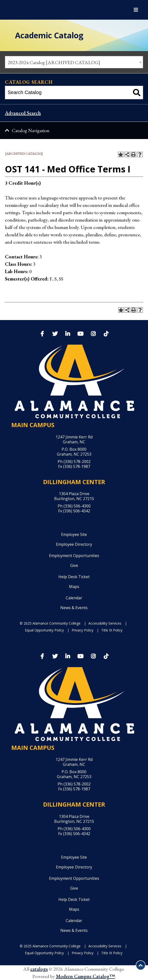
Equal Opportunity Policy (44, 630)
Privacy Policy (82, 630)
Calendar (74, 598)
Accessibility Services (105, 623)
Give (74, 565)
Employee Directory (74, 544)
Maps (74, 587)
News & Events (74, 608)
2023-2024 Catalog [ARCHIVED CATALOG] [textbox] (54, 62)
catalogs (39, 969)
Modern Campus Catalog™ (85, 976)
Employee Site (74, 534)
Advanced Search (23, 113)
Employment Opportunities (74, 556)
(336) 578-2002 (77, 462)
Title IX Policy (112, 630)
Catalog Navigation (31, 130)
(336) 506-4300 (77, 506)
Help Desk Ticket (74, 577)
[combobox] (74, 62)
